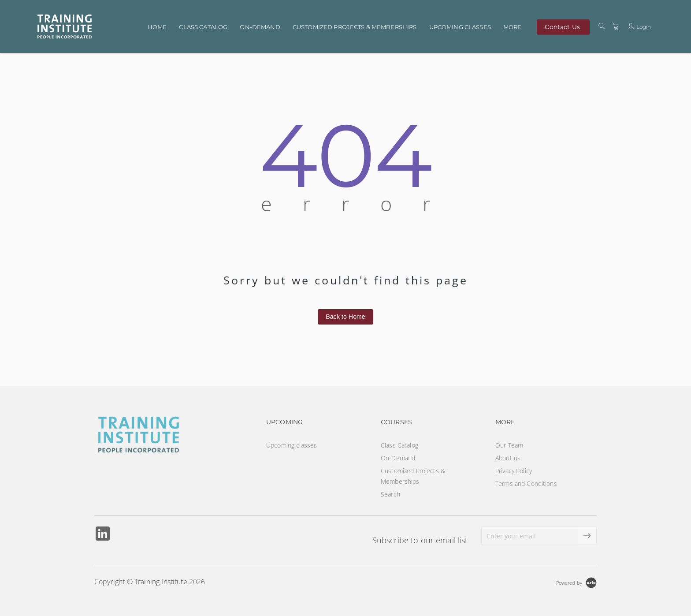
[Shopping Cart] (615, 26)
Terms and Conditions (526, 483)
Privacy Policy (514, 471)
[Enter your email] (530, 536)
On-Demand (260, 27)
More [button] (513, 27)
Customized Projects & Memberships (355, 27)
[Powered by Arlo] (576, 582)
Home (157, 27)
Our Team (509, 445)
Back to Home (345, 317)
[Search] (602, 26)
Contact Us (562, 26)
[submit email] (587, 536)
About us (508, 458)
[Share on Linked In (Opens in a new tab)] (103, 535)
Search (390, 494)
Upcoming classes (460, 27)
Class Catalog (203, 27)
